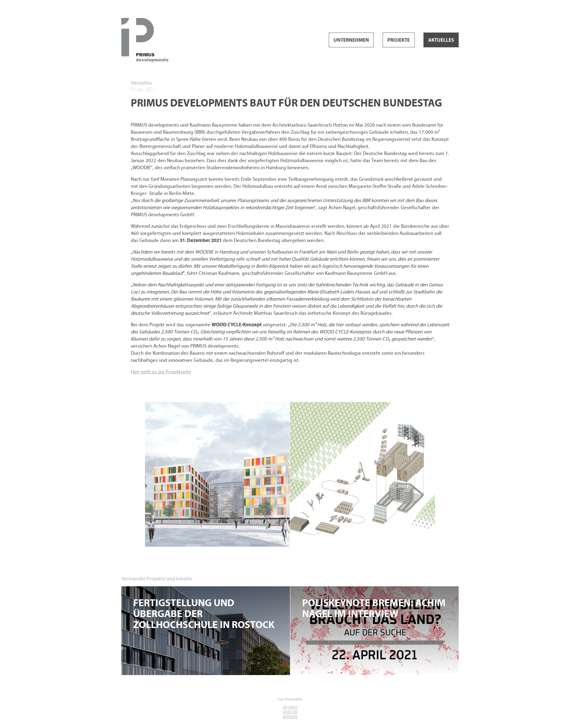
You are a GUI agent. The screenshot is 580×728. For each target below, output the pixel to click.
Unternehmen (351, 40)
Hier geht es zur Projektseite (161, 372)
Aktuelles (441, 40)
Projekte (399, 40)
